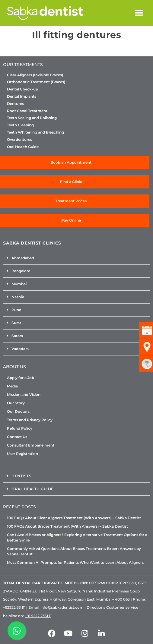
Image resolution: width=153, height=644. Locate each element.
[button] (139, 13)
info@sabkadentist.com (62, 607)
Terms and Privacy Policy (30, 420)
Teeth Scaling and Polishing (32, 118)
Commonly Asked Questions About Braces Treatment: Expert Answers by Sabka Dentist (74, 551)
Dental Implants (22, 96)
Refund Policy (20, 428)
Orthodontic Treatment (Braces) (36, 82)
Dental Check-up (22, 89)
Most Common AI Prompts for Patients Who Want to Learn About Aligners (75, 562)
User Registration (22, 454)
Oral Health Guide (23, 147)
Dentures (15, 104)
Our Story (16, 403)
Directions (96, 607)
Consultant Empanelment (31, 445)
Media (12, 386)
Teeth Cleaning (20, 125)
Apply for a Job (21, 378)
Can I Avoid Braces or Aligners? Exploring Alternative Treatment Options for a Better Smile (77, 537)
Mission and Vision (24, 395)
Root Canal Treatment (27, 111)
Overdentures (19, 140)
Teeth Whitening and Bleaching (35, 132)
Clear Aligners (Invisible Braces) (35, 75)
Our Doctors (18, 411)
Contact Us (17, 437)
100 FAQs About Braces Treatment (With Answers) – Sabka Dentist (67, 526)
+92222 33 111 (14, 607)
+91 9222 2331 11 (38, 616)
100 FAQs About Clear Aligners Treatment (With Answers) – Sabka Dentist (74, 518)
